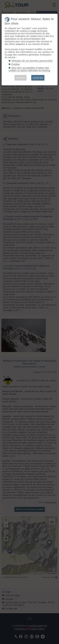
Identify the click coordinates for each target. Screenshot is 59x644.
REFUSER (20, 78)
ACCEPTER (38, 78)
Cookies (16, 64)
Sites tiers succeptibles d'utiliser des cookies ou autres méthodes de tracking (29, 69)
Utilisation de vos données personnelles (32, 61)
